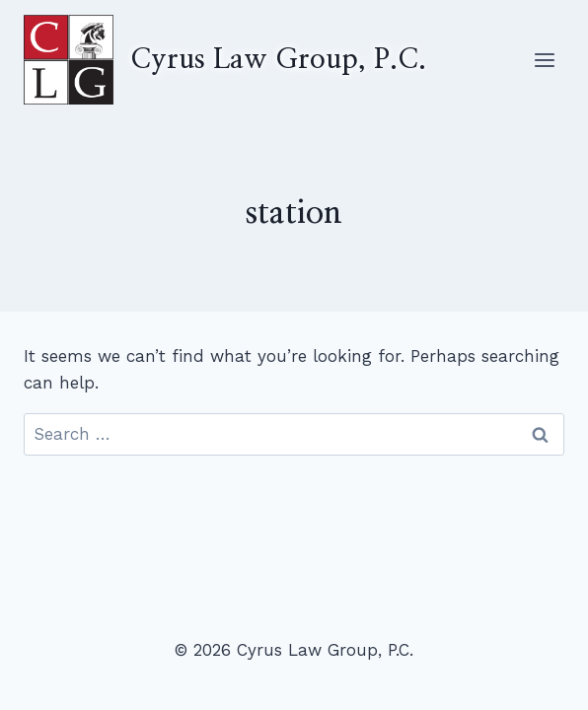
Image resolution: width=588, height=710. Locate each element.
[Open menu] (544, 60)
